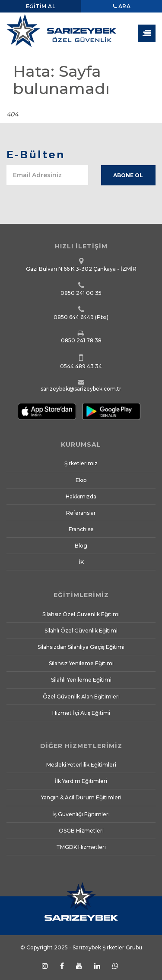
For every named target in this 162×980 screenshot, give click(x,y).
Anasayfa (109, 106)
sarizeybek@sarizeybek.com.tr (81, 389)
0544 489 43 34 (81, 366)
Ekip (81, 480)
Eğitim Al (41, 6)
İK (81, 562)
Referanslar (81, 513)
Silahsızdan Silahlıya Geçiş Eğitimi (81, 647)
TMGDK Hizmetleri (81, 847)
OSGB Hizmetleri (81, 831)
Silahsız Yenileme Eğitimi (81, 663)
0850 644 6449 (74, 317)
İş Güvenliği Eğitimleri (81, 814)
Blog (81, 546)
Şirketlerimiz (81, 463)
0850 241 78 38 (81, 340)
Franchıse (81, 529)
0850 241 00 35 (81, 293)
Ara (122, 6)
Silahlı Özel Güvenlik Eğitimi (81, 631)
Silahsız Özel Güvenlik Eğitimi (81, 614)
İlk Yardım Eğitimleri (81, 781)
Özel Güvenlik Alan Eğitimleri (81, 697)
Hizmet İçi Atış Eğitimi (81, 713)
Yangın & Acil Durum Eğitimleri (81, 797)
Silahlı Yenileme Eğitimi (81, 680)
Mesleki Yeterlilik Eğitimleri (81, 765)
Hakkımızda (81, 496)
